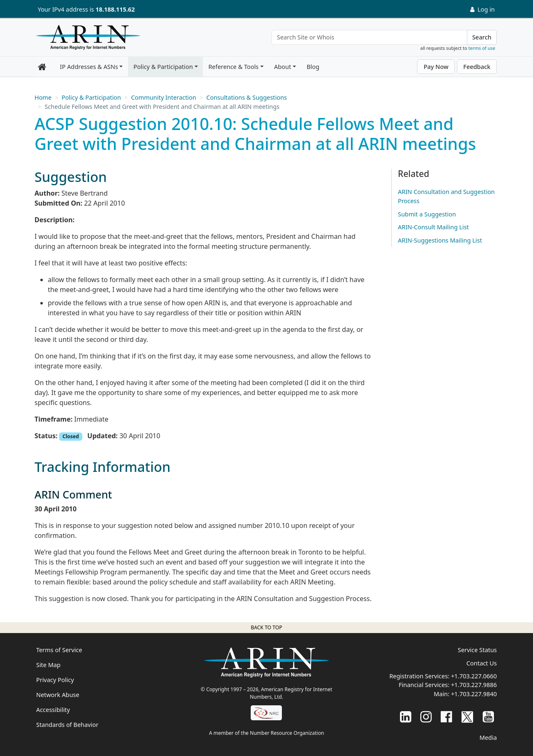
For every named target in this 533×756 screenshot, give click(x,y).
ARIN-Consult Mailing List (433, 227)
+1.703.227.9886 (474, 685)
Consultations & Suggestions (247, 97)
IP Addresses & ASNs (89, 67)
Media (488, 738)
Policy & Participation (163, 67)
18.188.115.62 (115, 9)
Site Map (48, 665)
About (283, 67)
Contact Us (482, 663)
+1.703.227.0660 (474, 676)
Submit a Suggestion (427, 214)
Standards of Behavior (67, 725)
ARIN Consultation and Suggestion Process (446, 196)
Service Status (477, 650)
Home (43, 97)
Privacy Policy (55, 680)
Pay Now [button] (436, 67)
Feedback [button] (477, 67)
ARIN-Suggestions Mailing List (440, 240)
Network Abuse (58, 695)
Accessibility (53, 710)
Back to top (266, 627)
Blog (313, 67)
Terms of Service (59, 650)
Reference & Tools (233, 67)
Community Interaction (164, 97)
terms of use (482, 48)
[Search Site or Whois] (369, 37)
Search (482, 37)
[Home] (86, 39)
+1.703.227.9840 (474, 694)
